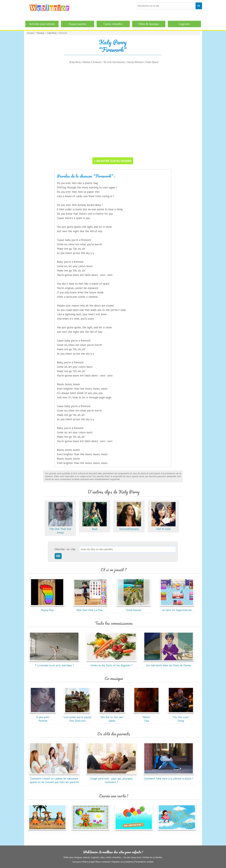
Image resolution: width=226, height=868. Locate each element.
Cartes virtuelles (113, 24)
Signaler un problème (122, 862)
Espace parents (77, 24)
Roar (95, 527)
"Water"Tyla (146, 717)
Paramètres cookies (144, 862)
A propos (77, 862)
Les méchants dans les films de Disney (169, 664)
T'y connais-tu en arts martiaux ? (54, 664)
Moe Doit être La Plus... (90, 608)
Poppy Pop (47, 608)
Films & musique (149, 24)
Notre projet (88, 862)
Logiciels (184, 24)
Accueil (30, 33)
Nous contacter (103, 862)
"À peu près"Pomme (43, 717)
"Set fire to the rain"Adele (112, 717)
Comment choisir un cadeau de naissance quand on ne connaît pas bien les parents (54, 779)
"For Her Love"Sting (181, 717)
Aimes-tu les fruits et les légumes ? (111, 664)
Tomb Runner (134, 608)
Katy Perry (52, 33)
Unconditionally (129, 527)
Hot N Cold (163, 527)
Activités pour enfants (42, 24)
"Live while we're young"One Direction (77, 717)
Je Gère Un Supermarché (177, 608)
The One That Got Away (60, 529)
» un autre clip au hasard (113, 161)
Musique (41, 33)
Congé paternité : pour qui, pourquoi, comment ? (111, 779)
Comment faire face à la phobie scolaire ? (169, 777)
